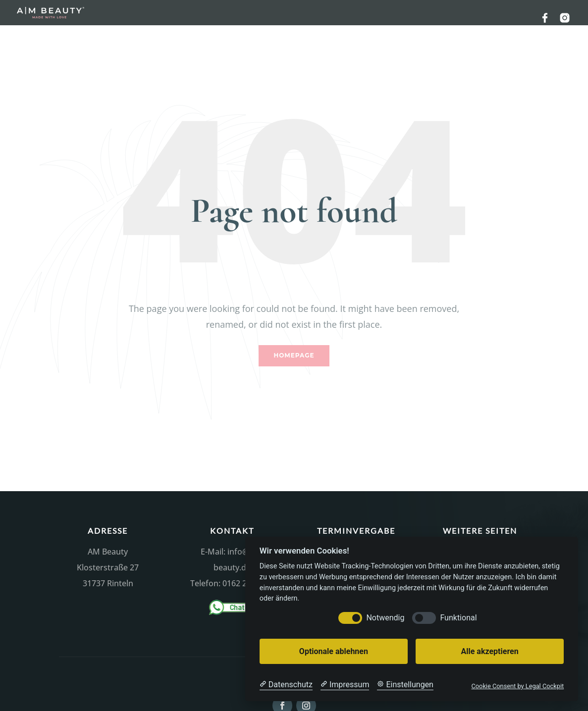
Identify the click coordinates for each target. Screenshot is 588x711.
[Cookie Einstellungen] (405, 685)
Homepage (294, 321)
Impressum (480, 517)
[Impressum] (345, 685)
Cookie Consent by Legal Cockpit (517, 686)
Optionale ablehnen (334, 651)
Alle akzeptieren (489, 651)
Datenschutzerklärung (480, 533)
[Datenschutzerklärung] (286, 685)
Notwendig (385, 618)
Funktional (458, 618)
